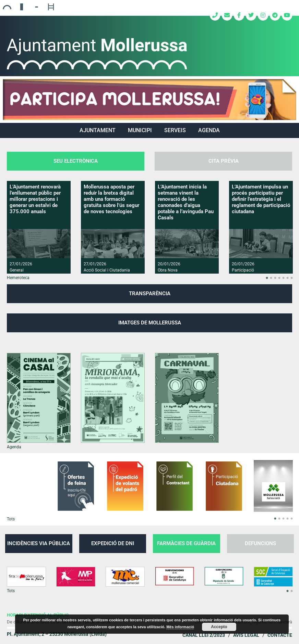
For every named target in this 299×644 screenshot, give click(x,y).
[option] (39, 227)
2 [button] (271, 278)
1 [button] (267, 278)
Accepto (219, 627)
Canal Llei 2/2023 (204, 635)
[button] (149, 100)
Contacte (280, 635)
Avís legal (246, 635)
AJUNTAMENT (98, 130)
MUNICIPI (140, 130)
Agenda (209, 130)
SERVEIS (175, 130)
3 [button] (275, 278)
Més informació (180, 627)
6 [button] (287, 278)
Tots (11, 519)
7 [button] (291, 278)
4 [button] (279, 278)
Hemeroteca (18, 278)
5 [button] (283, 278)
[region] (149, 100)
